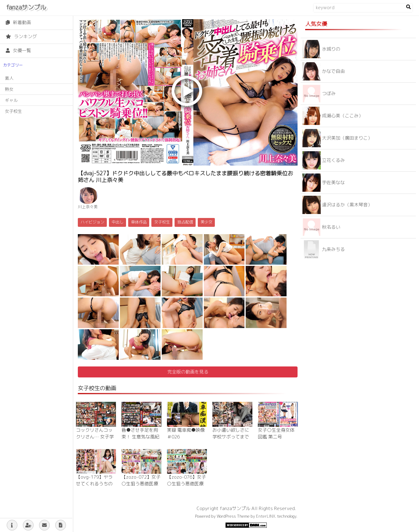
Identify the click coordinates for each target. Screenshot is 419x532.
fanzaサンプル (26, 7)
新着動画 (18, 22)
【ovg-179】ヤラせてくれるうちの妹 (94, 484)
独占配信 (185, 222)
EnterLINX (266, 516)
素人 (9, 78)
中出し (118, 222)
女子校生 (13, 111)
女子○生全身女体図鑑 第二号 (276, 434)
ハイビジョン (92, 222)
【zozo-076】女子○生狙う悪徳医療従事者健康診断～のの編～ (186, 487)
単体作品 (139, 222)
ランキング (21, 36)
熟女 (9, 89)
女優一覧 (18, 50)
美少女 (206, 222)
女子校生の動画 (97, 388)
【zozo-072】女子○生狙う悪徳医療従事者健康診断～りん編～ (141, 487)
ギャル (11, 100)
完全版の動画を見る (188, 372)
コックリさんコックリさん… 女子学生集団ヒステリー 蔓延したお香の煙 (95, 440)
